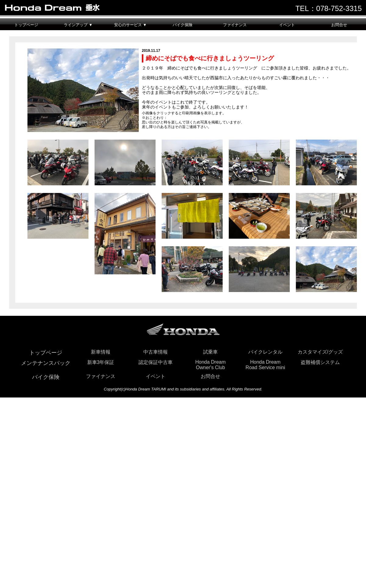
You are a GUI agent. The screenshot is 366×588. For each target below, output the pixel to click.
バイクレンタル (265, 352)
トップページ (26, 25)
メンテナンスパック (46, 363)
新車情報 (101, 352)
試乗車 (210, 352)
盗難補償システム (320, 362)
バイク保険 (183, 25)
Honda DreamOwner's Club (210, 365)
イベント (287, 25)
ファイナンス (235, 25)
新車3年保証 (101, 362)
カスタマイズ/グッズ (320, 352)
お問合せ (339, 25)
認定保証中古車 (156, 362)
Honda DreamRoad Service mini (265, 365)
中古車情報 (156, 352)
